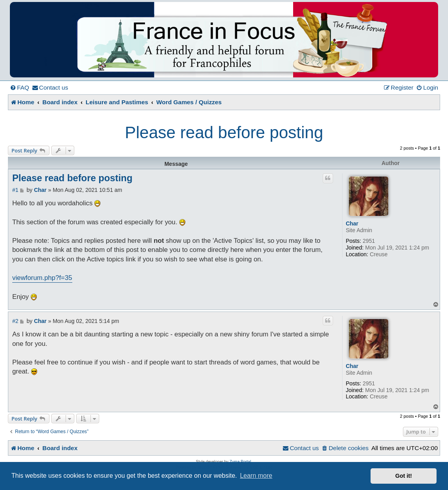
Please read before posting (224, 132)
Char (352, 223)
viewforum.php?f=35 (42, 278)
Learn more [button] (256, 476)
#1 (15, 190)
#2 (15, 321)
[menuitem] (20, 88)
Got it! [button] (404, 476)
